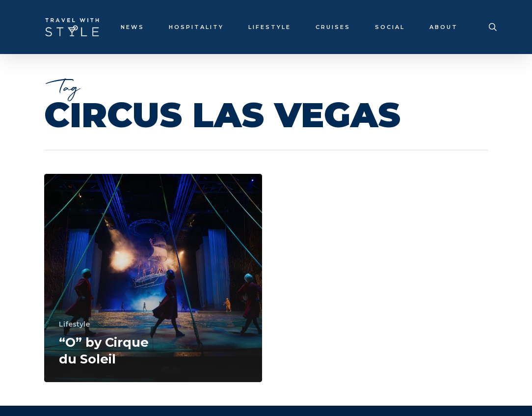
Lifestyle (74, 324)
